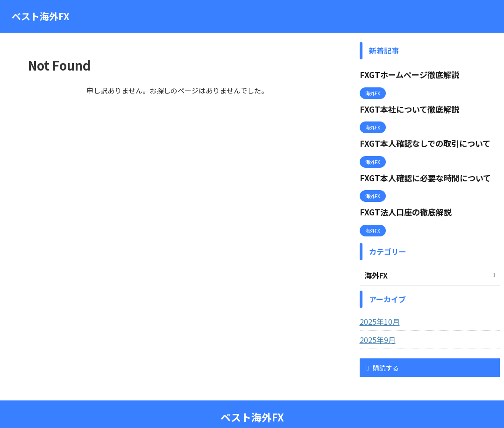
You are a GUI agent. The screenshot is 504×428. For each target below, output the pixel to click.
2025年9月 (376, 323)
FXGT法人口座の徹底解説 (400, 198)
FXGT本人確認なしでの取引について (418, 136)
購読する (383, 351)
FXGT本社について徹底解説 (404, 105)
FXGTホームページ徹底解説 (404, 74)
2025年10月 (377, 305)
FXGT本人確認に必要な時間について (418, 167)
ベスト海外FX (41, 16)
